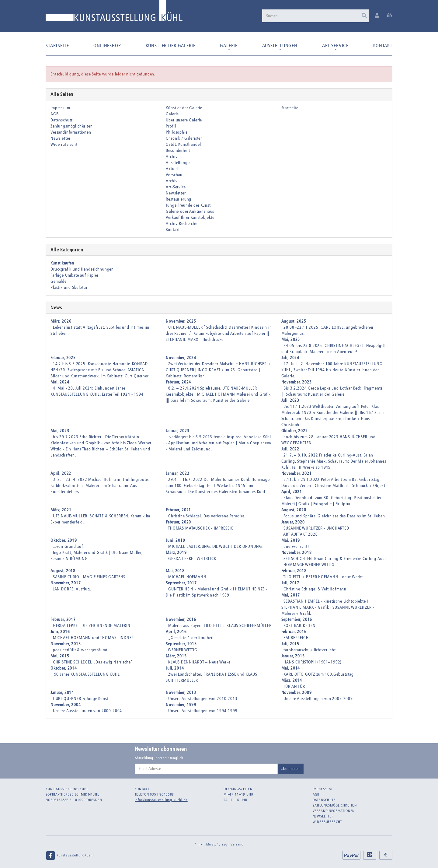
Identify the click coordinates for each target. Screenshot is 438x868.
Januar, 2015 (293, 656)
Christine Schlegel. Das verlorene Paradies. (207, 516)
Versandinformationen (71, 132)
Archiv (172, 157)
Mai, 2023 (60, 431)
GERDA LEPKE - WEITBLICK (192, 559)
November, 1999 (181, 705)
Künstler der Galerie (171, 45)
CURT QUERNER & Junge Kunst (81, 699)
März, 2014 (292, 680)
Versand (237, 844)
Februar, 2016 (294, 632)
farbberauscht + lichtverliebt (309, 650)
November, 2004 (66, 705)
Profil (171, 126)
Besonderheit (178, 150)
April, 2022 (61, 473)
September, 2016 (297, 619)
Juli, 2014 (175, 668)
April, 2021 (292, 492)
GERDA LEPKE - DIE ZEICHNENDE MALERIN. (92, 626)
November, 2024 (181, 358)
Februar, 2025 (63, 358)
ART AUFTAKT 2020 (300, 534)
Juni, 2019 (175, 540)
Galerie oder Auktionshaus (190, 211)
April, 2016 (176, 632)
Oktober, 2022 (295, 431)
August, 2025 (294, 321)
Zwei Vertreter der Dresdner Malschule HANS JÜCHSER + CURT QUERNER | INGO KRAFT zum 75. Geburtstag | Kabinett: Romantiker (218, 370)
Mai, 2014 (291, 668)
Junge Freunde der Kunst (188, 205)
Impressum (60, 108)
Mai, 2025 (291, 339)
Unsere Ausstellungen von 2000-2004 (88, 711)
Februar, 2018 (294, 571)
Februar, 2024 (178, 382)
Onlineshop (107, 45)
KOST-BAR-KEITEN (300, 626)
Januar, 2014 (62, 693)
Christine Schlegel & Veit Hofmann (315, 589)
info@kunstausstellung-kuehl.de (161, 800)
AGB (55, 114)
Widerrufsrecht (64, 144)
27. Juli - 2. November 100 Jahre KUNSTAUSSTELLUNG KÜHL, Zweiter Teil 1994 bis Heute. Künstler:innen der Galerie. (332, 370)
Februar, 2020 (178, 522)
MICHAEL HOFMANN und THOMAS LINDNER (94, 638)
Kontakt (383, 45)
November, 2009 (297, 693)
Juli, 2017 (290, 583)
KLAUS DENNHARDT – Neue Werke (199, 662)
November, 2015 (66, 644)
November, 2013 (181, 693)
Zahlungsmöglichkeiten (72, 126)
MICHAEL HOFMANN (187, 577)
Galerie (229, 46)
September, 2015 (181, 644)
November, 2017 (66, 583)
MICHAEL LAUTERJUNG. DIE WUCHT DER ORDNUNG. (216, 546)
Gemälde (59, 281)
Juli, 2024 (290, 358)
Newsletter (60, 138)
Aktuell (172, 169)
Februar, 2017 (63, 619)
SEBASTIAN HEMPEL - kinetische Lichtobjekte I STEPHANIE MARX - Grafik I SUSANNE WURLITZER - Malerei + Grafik (328, 607)
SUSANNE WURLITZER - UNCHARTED (316, 528)
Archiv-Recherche (181, 224)
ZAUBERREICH (296, 638)
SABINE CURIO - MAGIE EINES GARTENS (89, 577)
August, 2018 (63, 571)
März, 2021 (61, 510)
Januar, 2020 (293, 522)
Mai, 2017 (291, 595)
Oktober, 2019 (64, 540)
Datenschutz (62, 120)
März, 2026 (61, 321)
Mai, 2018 (175, 571)
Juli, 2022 (290, 449)
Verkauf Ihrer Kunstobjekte (190, 217)
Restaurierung (179, 199)
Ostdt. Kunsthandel (183, 144)
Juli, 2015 (290, 644)
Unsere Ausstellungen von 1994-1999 (203, 711)
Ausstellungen (280, 46)
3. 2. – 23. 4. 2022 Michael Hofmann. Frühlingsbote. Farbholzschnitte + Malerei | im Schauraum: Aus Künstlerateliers (100, 486)
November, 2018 (297, 553)
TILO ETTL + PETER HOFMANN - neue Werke (323, 577)
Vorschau (174, 175)
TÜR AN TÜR (294, 686)
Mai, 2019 (291, 540)
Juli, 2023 (290, 400)
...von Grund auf (68, 546)
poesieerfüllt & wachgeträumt (80, 650)
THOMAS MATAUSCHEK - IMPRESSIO (201, 528)
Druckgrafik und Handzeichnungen (82, 269)
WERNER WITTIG (183, 650)
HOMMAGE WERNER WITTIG (309, 565)
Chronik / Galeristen (184, 138)
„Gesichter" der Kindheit (191, 638)
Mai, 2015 (60, 656)
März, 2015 (176, 656)
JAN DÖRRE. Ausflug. (72, 589)
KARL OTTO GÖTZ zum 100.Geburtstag (319, 674)
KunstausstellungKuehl (70, 856)
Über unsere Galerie (184, 120)
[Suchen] (315, 16)
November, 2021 (297, 473)
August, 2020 (294, 510)
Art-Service (335, 46)
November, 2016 (181, 619)
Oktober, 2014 (64, 668)
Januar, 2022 (177, 473)
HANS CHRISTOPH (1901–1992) (313, 662)
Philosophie (177, 132)
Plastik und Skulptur (69, 287)
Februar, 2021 (178, 510)
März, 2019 (176, 553)
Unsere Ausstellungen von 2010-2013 (203, 699)
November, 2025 (181, 321)
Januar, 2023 (177, 431)
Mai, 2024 (60, 382)
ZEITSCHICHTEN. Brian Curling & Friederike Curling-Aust (335, 559)
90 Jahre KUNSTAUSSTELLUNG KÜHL (86, 674)
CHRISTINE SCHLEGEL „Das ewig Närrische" (93, 662)
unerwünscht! (296, 546)
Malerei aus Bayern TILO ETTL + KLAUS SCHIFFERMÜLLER (220, 626)
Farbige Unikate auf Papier (75, 275)
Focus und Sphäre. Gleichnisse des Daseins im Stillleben (334, 516)
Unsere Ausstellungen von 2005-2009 (318, 699)
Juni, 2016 (60, 632)
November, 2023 (297, 382)
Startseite (57, 45)
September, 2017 (181, 583)
